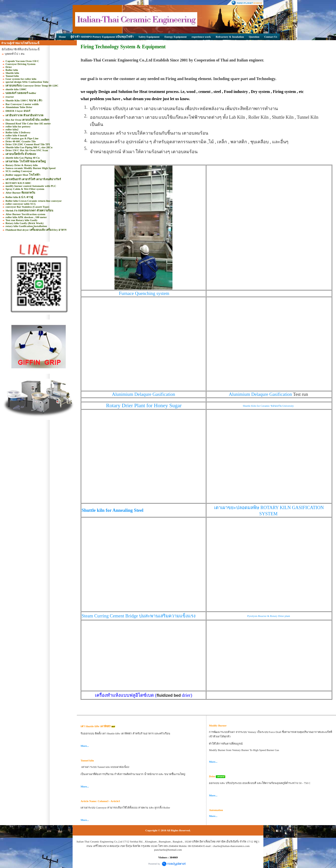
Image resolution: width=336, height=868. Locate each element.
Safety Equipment (149, 37)
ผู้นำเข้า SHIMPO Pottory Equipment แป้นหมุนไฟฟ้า (102, 37)
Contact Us (271, 37)
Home (62, 37)
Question (254, 37)
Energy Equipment (176, 37)
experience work (201, 37)
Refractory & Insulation (230, 37)
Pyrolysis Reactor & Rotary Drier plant (269, 616)
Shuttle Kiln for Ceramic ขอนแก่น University (269, 406)
